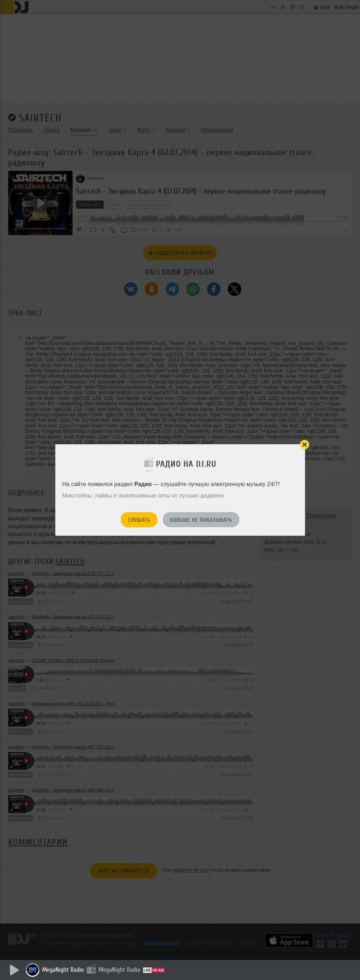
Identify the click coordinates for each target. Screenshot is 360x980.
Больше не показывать (201, 520)
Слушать (139, 520)
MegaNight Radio (64, 970)
